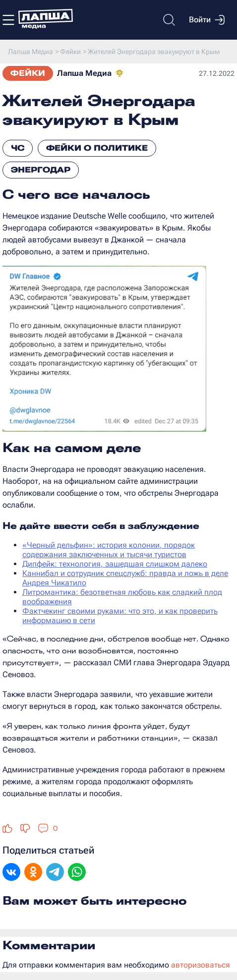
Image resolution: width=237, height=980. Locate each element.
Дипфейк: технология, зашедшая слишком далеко (115, 564)
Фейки (28, 73)
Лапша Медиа (84, 73)
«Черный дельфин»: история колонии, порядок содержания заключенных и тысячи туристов (109, 550)
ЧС (18, 148)
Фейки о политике (97, 148)
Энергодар (41, 170)
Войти (207, 20)
